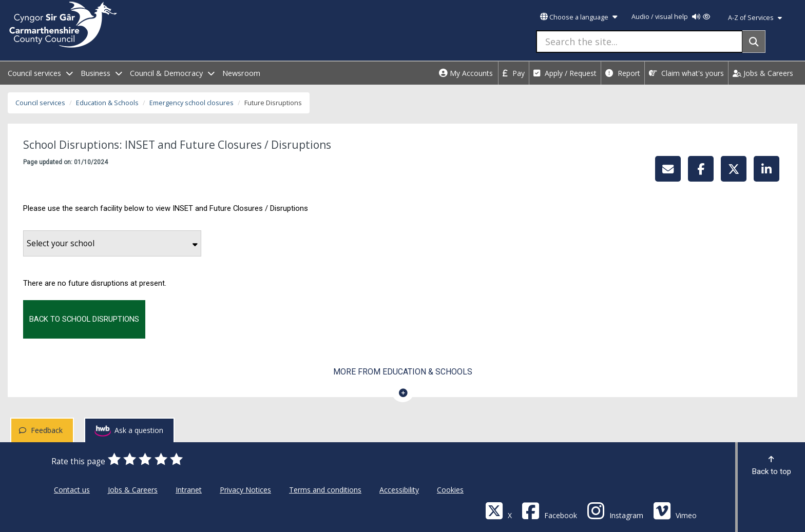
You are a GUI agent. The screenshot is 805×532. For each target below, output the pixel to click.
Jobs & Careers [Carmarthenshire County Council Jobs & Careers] (133, 490)
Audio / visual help (671, 17)
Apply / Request (565, 73)
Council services (40, 103)
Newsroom (241, 73)
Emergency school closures (191, 103)
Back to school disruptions (84, 319)
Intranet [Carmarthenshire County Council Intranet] (189, 490)
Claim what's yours (686, 73)
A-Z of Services (755, 18)
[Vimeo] (675, 510)
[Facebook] (549, 510)
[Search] (754, 42)
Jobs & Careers (763, 73)
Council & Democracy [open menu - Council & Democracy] (172, 73)
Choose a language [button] (579, 17)
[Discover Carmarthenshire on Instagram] (615, 510)
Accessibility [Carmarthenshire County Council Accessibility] (399, 490)
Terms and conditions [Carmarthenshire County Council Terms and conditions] (325, 490)
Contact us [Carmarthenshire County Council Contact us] (72, 490)
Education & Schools (107, 103)
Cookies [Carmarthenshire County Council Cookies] (450, 490)
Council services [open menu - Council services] (40, 73)
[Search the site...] (639, 42)
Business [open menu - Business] (101, 73)
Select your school (112, 243)
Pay (514, 73)
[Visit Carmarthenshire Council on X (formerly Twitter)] (499, 510)
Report (623, 73)
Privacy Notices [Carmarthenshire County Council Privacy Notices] (245, 490)
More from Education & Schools (403, 372)
